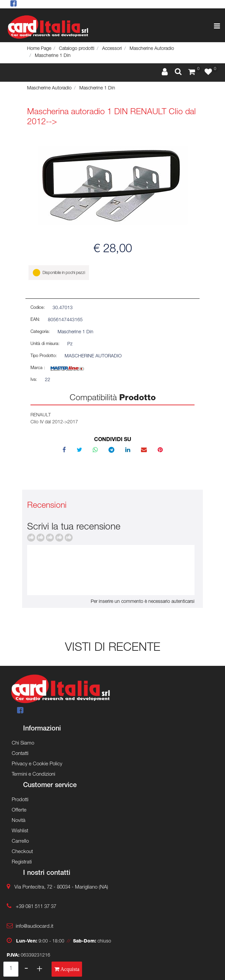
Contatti (20, 754)
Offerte (19, 810)
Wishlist (20, 831)
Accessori (112, 49)
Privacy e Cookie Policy (37, 764)
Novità (19, 821)
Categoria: (40, 332)
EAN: (35, 320)
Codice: (38, 308)
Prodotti (20, 800)
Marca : (38, 368)
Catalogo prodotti (77, 49)
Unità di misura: (45, 344)
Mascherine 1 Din (53, 56)
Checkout (22, 852)
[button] (178, 72)
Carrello (20, 842)
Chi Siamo (23, 743)
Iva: (34, 380)
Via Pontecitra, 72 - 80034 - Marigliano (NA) (61, 887)
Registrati (22, 862)
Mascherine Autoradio (152, 49)
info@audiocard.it (34, 927)
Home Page (39, 49)
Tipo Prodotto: (44, 356)
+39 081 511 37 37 (36, 907)
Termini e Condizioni (33, 775)
